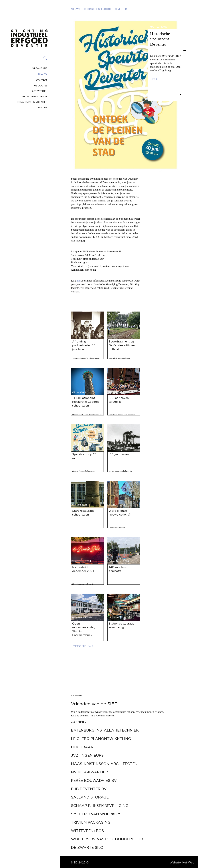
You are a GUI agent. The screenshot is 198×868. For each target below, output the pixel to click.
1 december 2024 (82, 561)
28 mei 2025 (79, 392)
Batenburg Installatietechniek (105, 730)
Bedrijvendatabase (35, 97)
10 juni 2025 (115, 335)
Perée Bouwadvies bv (94, 780)
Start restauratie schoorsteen (83, 513)
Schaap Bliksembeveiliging (100, 806)
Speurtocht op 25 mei (84, 456)
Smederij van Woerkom (96, 814)
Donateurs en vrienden (32, 102)
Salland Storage (90, 797)
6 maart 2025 (80, 505)
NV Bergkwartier (89, 772)
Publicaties (40, 86)
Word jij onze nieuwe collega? (120, 513)
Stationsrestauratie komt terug (121, 625)
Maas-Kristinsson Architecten (104, 764)
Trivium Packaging (91, 822)
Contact (42, 80)
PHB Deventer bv (89, 789)
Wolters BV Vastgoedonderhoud (107, 839)
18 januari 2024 (117, 618)
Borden (42, 107)
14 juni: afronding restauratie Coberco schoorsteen (86, 402)
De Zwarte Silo (87, 847)
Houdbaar (82, 747)
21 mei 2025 (115, 392)
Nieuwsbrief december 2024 (83, 569)
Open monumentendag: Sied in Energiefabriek (84, 629)
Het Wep (188, 862)
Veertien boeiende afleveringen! (86, 358)
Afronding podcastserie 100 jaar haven (84, 345)
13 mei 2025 (79, 448)
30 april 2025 (116, 448)
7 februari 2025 (117, 505)
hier (79, 281)
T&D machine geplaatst (118, 569)
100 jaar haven (119, 454)
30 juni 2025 (79, 335)
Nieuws (43, 74)
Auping (78, 722)
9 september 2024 (119, 561)
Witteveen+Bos (87, 831)
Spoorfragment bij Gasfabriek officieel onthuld (122, 345)
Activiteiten (40, 91)
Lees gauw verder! (117, 528)
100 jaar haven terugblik (119, 400)
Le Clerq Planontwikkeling (101, 739)
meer (154, 79)
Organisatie (40, 68)
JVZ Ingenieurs (87, 755)
